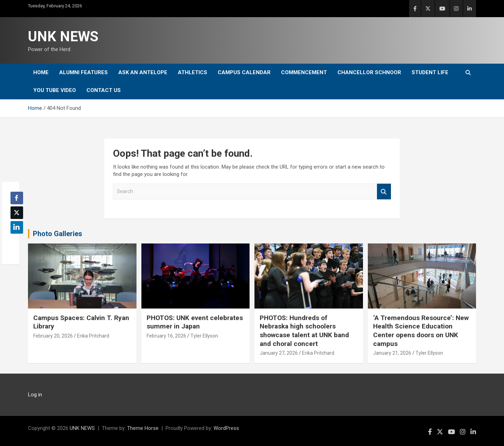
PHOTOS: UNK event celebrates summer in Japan (195, 322)
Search (384, 192)
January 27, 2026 (279, 353)
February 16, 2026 (166, 336)
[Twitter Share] (17, 213)
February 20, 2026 (53, 336)
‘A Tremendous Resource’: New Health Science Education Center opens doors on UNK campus (421, 331)
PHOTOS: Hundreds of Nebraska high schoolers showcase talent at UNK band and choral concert (304, 331)
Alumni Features (83, 72)
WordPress (226, 428)
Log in (35, 395)
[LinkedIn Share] (17, 227)
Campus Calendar (244, 72)
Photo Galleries (58, 234)
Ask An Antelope (143, 72)
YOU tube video (55, 90)
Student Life (430, 72)
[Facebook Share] (17, 198)
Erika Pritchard (93, 336)
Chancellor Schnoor (369, 72)
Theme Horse (143, 428)
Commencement (304, 72)
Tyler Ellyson (204, 336)
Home (41, 72)
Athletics (192, 72)
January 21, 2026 (392, 353)
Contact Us (104, 90)
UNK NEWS (63, 37)
